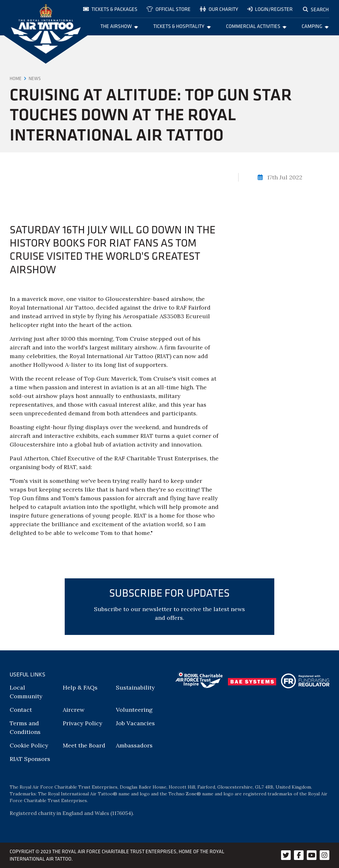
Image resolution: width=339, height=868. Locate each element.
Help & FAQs (80, 687)
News (35, 78)
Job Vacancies (135, 723)
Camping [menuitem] (315, 26)
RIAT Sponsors (30, 759)
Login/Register (270, 9)
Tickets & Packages (110, 9)
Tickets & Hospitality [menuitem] (182, 26)
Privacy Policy (83, 723)
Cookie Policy (29, 745)
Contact (21, 710)
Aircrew (74, 710)
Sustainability (135, 687)
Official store (169, 9)
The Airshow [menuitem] (119, 26)
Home (16, 78)
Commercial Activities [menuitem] (256, 26)
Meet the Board (84, 745)
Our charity (219, 9)
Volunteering (134, 710)
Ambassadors (134, 745)
